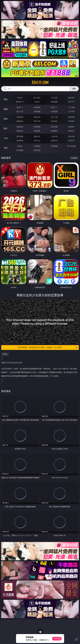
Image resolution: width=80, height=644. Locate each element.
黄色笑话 (54, 140)
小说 (6, 138)
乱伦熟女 (54, 121)
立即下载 (57, 639)
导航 (6, 148)
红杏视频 (20, 150)
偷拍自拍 (37, 117)
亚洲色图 (37, 127)
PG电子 (20, 98)
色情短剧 (37, 150)
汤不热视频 (71, 146)
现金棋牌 (54, 102)
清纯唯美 (37, 131)
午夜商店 (37, 146)
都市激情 (20, 136)
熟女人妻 (20, 111)
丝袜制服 (37, 111)
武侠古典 (71, 136)
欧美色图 (54, 127)
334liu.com (40, 83)
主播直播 (54, 111)
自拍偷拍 (37, 107)
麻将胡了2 (20, 102)
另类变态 (71, 121)
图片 (6, 128)
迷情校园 (20, 140)
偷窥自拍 (20, 127)
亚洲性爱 (20, 117)
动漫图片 (71, 127)
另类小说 (37, 140)
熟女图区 (54, 131)
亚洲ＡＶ (20, 107)
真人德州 (37, 98)
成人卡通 (54, 117)
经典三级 (37, 121)
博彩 (6, 99)
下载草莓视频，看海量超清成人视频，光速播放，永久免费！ (47, 348)
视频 (6, 109)
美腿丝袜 (20, 131)
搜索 (74, 89)
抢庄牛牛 (71, 102)
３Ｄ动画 (71, 107)
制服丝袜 (20, 121)
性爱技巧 (71, 140)
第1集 (5, 354)
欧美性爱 (71, 117)
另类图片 (71, 131)
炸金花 (37, 102)
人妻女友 (54, 136)
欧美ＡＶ (54, 107)
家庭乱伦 (37, 136)
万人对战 (54, 98)
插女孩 (20, 146)
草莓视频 (54, 146)
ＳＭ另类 (71, 111)
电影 (6, 119)
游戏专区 (71, 98)
